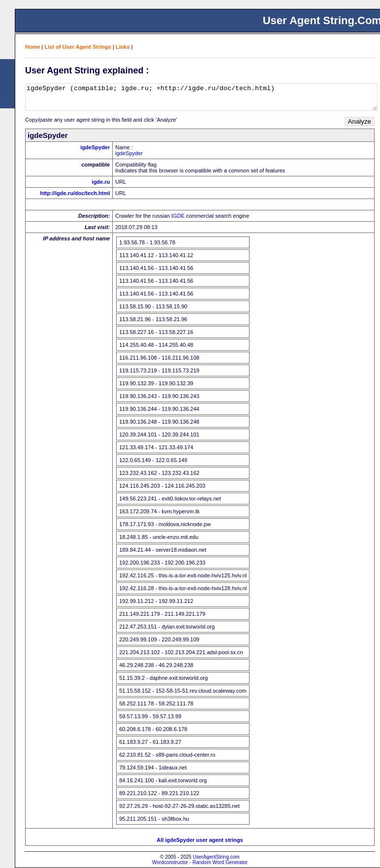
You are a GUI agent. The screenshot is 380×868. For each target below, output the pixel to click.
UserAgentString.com (216, 857)
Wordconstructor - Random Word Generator (200, 862)
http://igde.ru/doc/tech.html (75, 193)
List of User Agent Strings (78, 47)
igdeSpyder (95, 147)
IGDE (178, 216)
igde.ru (101, 182)
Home (33, 47)
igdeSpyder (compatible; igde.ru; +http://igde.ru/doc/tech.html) (201, 97)
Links (123, 47)
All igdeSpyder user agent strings (200, 840)
